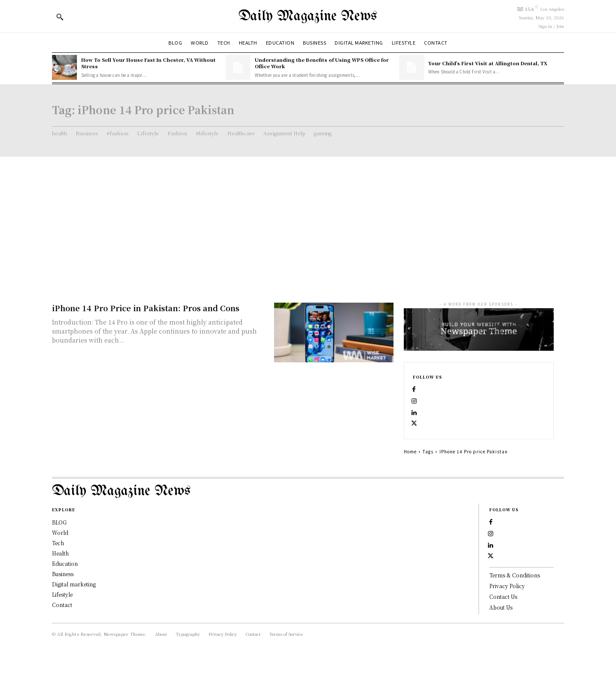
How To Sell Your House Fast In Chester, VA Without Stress (148, 63)
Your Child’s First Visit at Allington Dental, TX (488, 63)
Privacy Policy (507, 605)
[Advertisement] (308, 221)
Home (410, 461)
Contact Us (503, 615)
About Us (501, 626)
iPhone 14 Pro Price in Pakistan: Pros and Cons (146, 308)
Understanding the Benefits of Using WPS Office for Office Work (322, 63)
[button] (60, 17)
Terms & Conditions (515, 594)
